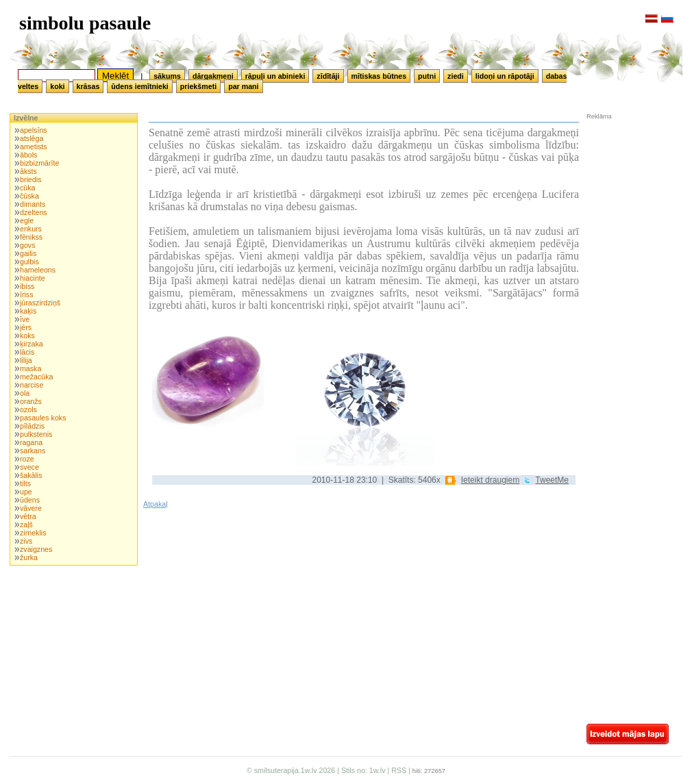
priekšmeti (198, 86)
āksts (28, 171)
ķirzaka (32, 344)
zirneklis (33, 533)
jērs (26, 327)
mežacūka (37, 377)
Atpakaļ (156, 504)
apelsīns (34, 130)
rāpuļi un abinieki (275, 76)
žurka (29, 557)
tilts (25, 483)
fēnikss (31, 237)
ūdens (30, 500)
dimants (33, 204)
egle (27, 220)
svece (29, 467)
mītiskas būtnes (379, 76)
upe (26, 492)
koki (57, 86)
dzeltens (34, 212)
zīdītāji (328, 76)
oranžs (31, 401)
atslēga (32, 138)
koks (27, 336)
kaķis (28, 311)
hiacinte (33, 278)
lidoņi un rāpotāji (505, 76)
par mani (243, 86)
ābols (28, 155)
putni (427, 76)
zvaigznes (36, 549)
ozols (28, 409)
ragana (31, 442)
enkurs (31, 229)
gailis (28, 253)
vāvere (31, 508)
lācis (27, 352)
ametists (34, 147)
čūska (29, 196)
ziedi (456, 76)
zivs (26, 541)
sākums (167, 76)
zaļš (26, 524)
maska (30, 368)
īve (25, 319)
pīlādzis (32, 426)
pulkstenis (36, 434)
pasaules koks (43, 418)
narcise (32, 385)
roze (27, 459)
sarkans (33, 451)
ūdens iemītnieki (140, 86)
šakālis (31, 475)
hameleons (38, 270)
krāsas (88, 86)
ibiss (27, 286)
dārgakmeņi (213, 76)
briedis (30, 179)
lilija (26, 360)
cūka (28, 188)
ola (25, 393)
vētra (28, 516)
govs (28, 245)
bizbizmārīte (39, 163)
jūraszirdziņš (40, 303)
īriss (27, 294)
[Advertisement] (628, 212)
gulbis (29, 262)
